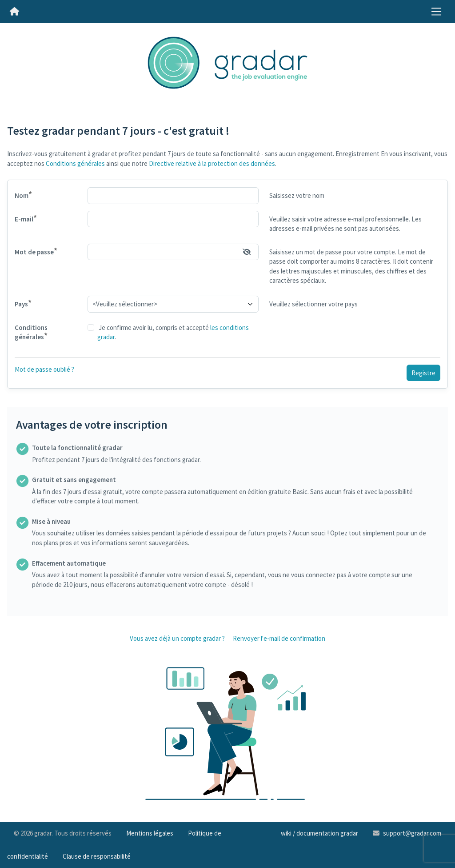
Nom (23, 195)
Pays (23, 303)
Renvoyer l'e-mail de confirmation (279, 638)
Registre (423, 373)
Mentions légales (150, 833)
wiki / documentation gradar (319, 833)
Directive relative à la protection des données (212, 163)
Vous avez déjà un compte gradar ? (177, 638)
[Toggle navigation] (436, 12)
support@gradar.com (412, 833)
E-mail (26, 218)
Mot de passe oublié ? (44, 369)
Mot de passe (36, 251)
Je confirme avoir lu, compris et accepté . (173, 332)
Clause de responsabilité (97, 856)
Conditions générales (75, 163)
